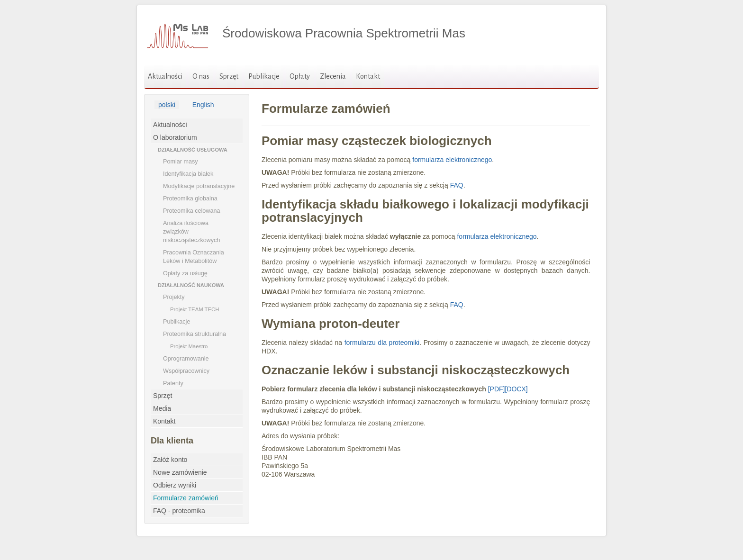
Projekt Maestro (189, 346)
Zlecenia (333, 76)
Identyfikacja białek (188, 174)
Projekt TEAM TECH (195, 309)
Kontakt (368, 76)
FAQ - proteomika (179, 511)
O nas (201, 76)
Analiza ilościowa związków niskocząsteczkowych (191, 232)
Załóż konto (170, 460)
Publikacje (264, 76)
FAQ (457, 185)
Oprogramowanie (186, 359)
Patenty (173, 383)
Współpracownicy (186, 371)
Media (162, 408)
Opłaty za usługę (185, 273)
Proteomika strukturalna (195, 334)
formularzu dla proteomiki (382, 343)
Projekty (174, 297)
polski (167, 105)
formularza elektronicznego (452, 160)
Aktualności (165, 76)
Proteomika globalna (190, 199)
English (203, 105)
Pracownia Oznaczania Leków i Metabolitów (194, 257)
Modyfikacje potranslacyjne (199, 186)
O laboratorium (175, 137)
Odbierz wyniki (175, 485)
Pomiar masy (180, 162)
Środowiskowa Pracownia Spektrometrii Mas (344, 33)
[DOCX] (516, 389)
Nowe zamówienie (180, 472)
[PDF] (497, 389)
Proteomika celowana (191, 211)
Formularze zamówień (186, 498)
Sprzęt (229, 76)
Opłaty (300, 76)
